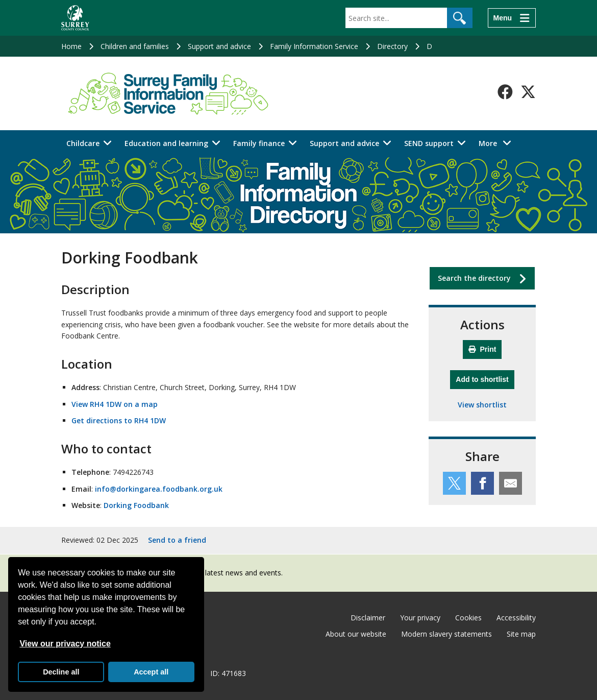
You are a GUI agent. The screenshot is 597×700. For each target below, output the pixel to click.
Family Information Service (314, 46)
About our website (356, 634)
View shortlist (482, 405)
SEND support (429, 143)
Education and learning (166, 143)
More (498, 143)
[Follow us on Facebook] (505, 92)
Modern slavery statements (446, 634)
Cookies (468, 618)
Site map (521, 634)
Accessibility (516, 618)
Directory (392, 46)
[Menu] (512, 18)
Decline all (61, 672)
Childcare (83, 143)
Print (482, 349)
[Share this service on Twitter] (454, 483)
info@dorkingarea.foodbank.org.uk (159, 489)
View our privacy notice (65, 644)
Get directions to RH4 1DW (119, 420)
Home (71, 46)
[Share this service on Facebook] (482, 483)
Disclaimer (368, 618)
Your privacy (420, 618)
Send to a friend (177, 540)
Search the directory (474, 278)
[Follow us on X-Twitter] (528, 92)
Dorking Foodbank (136, 505)
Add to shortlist (485, 378)
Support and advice (219, 46)
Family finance (259, 143)
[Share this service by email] (511, 483)
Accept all (151, 672)
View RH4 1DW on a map (115, 404)
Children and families (135, 46)
